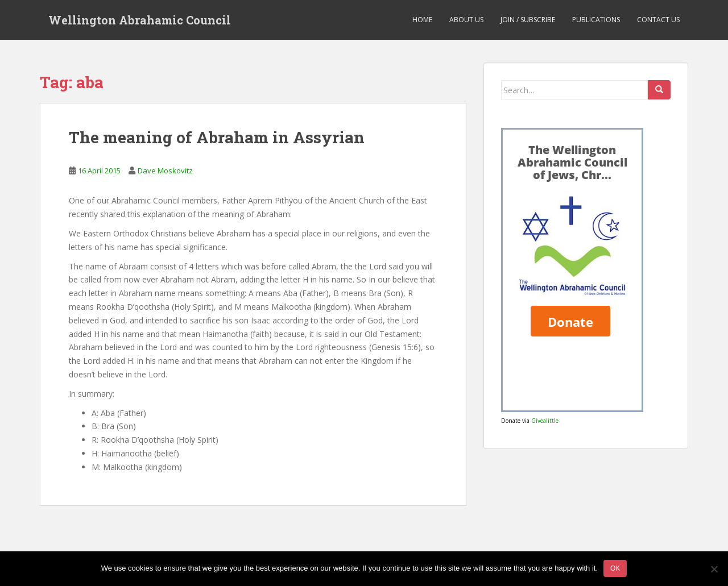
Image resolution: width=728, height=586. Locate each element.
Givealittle (545, 421)
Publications (596, 20)
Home (422, 20)
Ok (615, 568)
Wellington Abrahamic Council (140, 20)
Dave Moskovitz (165, 171)
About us (466, 20)
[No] (714, 569)
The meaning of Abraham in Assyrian (217, 137)
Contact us (658, 20)
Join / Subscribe (528, 20)
